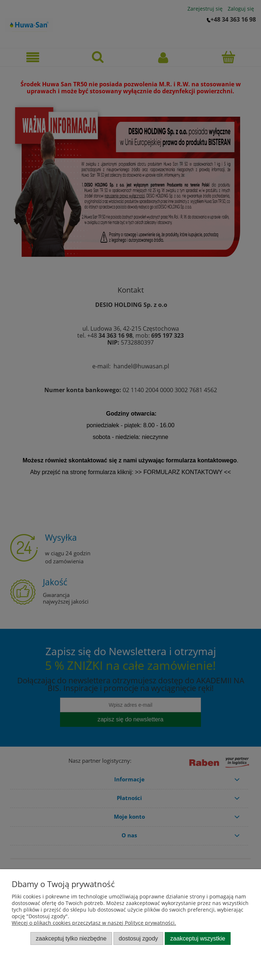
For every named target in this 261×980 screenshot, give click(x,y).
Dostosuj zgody (138, 938)
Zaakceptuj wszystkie (198, 938)
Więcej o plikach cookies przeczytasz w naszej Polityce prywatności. (94, 923)
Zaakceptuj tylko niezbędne (71, 938)
